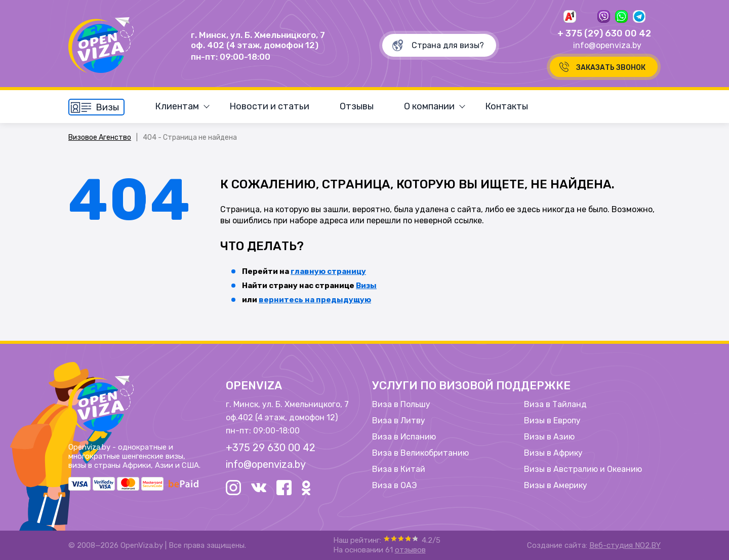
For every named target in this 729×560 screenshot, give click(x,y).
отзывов (410, 550)
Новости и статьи (269, 106)
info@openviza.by (607, 45)
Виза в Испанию (404, 437)
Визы (366, 286)
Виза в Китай (399, 469)
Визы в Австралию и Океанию (583, 469)
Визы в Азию (549, 437)
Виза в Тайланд (555, 405)
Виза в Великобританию (420, 453)
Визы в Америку (556, 486)
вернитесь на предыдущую (315, 300)
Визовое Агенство (100, 137)
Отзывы (357, 106)
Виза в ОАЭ (394, 486)
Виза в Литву (399, 421)
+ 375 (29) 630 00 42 (604, 33)
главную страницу (328, 271)
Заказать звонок (611, 68)
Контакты (507, 106)
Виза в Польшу (401, 405)
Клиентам (177, 106)
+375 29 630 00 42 (271, 448)
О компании (429, 106)
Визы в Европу (552, 421)
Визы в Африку (553, 453)
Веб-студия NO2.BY (625, 545)
